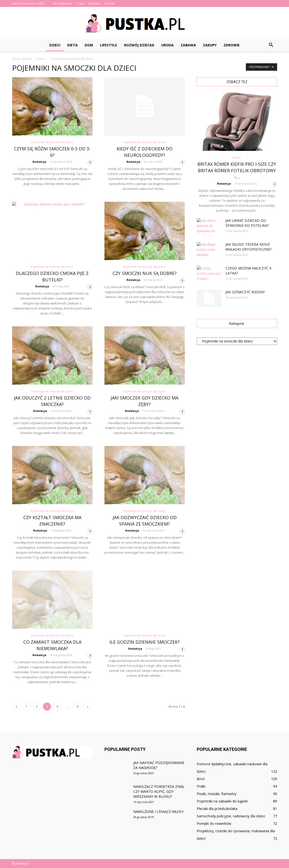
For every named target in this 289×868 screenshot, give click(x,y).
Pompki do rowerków (214, 823)
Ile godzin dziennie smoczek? (144, 642)
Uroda (167, 45)
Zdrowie (232, 45)
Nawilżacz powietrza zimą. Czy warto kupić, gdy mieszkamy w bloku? (159, 791)
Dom (89, 45)
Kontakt (110, 3)
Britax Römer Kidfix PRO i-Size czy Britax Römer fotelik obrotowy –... (237, 170)
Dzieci (55, 45)
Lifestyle (109, 45)
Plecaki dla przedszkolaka (217, 809)
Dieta (72, 45)
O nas (80, 3)
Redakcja (39, 162)
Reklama (94, 3)
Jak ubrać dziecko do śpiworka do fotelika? (247, 223)
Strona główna (62, 3)
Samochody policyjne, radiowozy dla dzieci (231, 816)
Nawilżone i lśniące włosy (158, 812)
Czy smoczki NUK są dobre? (145, 273)
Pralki (201, 786)
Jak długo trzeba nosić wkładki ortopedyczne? (248, 247)
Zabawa (188, 45)
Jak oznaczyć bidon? (245, 292)
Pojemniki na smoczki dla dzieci (52, 142)
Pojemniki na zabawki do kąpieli (222, 801)
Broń (201, 779)
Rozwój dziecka (139, 45)
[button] (271, 45)
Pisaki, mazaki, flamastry (217, 794)
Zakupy (210, 45)
